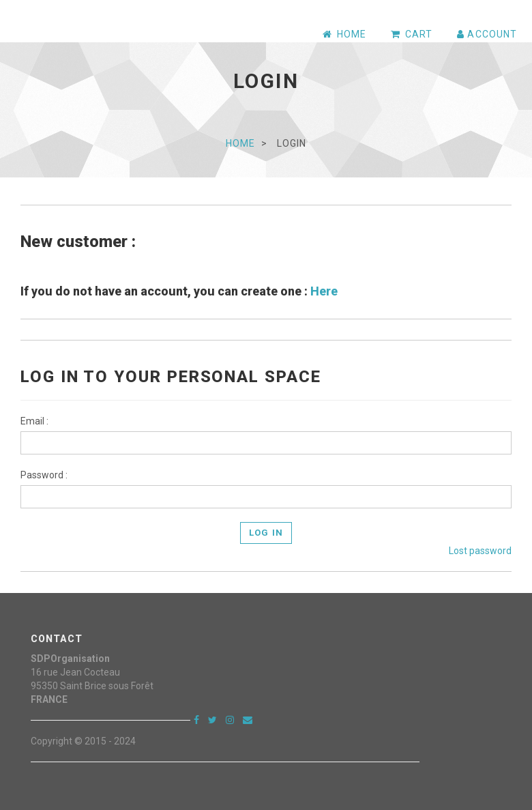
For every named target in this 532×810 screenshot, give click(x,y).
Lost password (480, 551)
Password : (44, 475)
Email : (34, 421)
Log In (266, 533)
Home (240, 143)
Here (324, 291)
